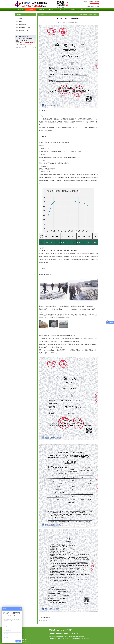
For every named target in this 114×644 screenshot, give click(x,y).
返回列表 (45, 621)
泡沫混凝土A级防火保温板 (23, 28)
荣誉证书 (95, 15)
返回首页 (85, 2)
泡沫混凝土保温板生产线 (23, 31)
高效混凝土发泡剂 (21, 25)
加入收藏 (91, 2)
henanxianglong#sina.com (25, 46)
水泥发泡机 (19, 19)
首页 (86, 15)
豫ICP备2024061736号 (87, 638)
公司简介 (90, 15)
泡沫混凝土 (19, 22)
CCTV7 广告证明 (47, 618)
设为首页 (97, 2)
